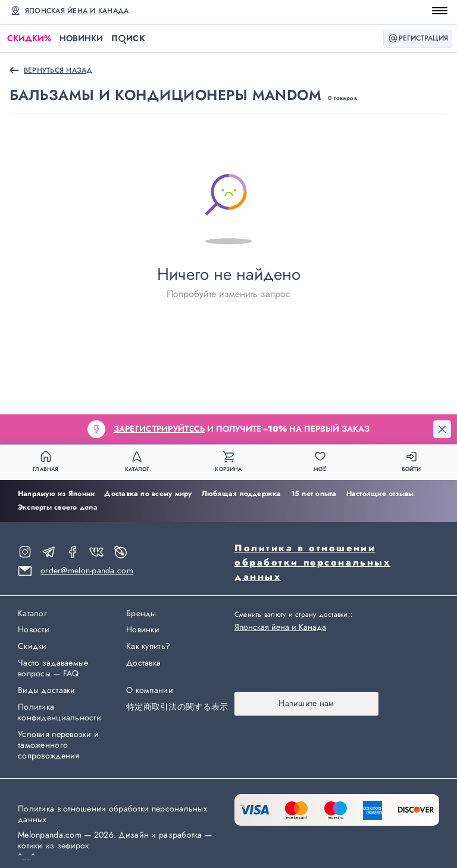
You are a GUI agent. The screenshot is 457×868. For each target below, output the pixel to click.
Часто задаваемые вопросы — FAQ (53, 669)
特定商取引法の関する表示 (177, 707)
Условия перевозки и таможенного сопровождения (58, 745)
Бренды (141, 614)
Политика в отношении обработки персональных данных (312, 562)
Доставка (143, 663)
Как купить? (148, 647)
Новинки (81, 38)
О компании (150, 691)
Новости (34, 630)
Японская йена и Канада (77, 11)
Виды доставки (47, 691)
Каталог (32, 614)
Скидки (29, 38)
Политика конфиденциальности (60, 713)
